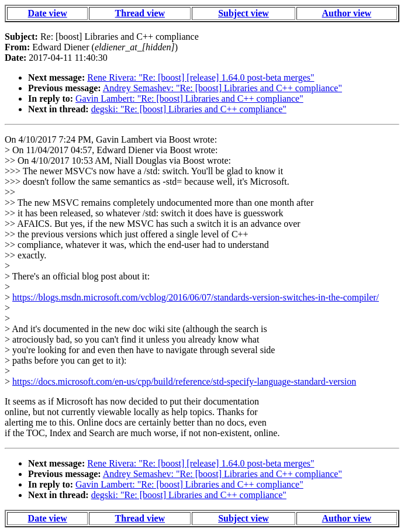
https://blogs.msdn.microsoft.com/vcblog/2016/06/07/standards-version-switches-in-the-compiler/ (196, 297)
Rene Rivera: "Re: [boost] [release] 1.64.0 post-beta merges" (201, 77)
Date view (48, 13)
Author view (347, 13)
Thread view (140, 13)
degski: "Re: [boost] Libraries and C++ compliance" (189, 109)
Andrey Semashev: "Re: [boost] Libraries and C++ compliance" (222, 88)
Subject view (244, 13)
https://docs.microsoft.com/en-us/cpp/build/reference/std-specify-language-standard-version (184, 381)
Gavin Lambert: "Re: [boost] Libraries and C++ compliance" (189, 99)
